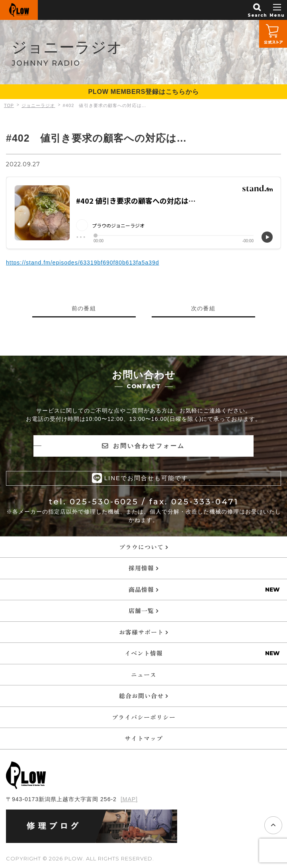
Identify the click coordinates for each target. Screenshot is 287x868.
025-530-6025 (104, 501)
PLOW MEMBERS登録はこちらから (143, 92)
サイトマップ (144, 738)
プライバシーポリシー (144, 717)
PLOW (19, 10)
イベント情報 (144, 653)
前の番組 (84, 308)
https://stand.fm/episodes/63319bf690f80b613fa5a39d (83, 263)
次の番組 (203, 308)
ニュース (144, 674)
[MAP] (129, 799)
